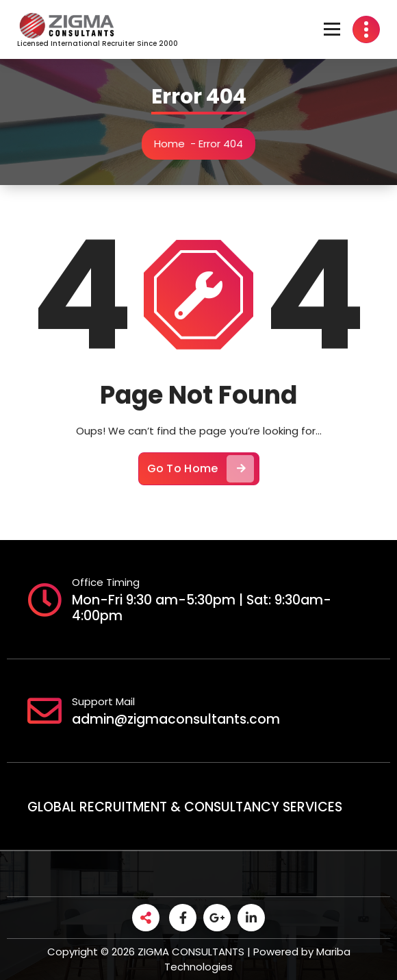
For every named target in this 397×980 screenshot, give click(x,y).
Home (171, 144)
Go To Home (201, 474)
